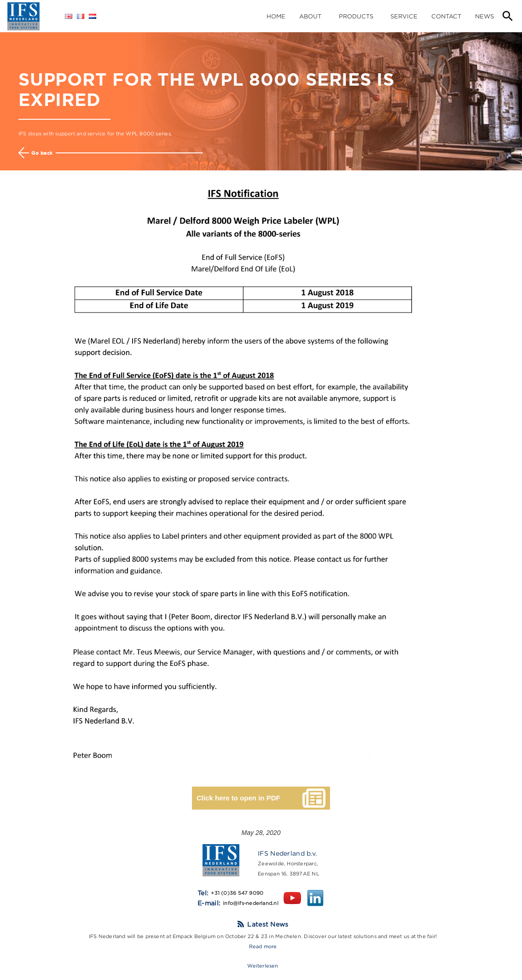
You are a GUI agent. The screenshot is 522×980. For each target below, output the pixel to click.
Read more (263, 946)
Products (356, 16)
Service (404, 16)
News (484, 16)
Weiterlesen (263, 966)
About (310, 16)
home (276, 16)
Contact (446, 16)
